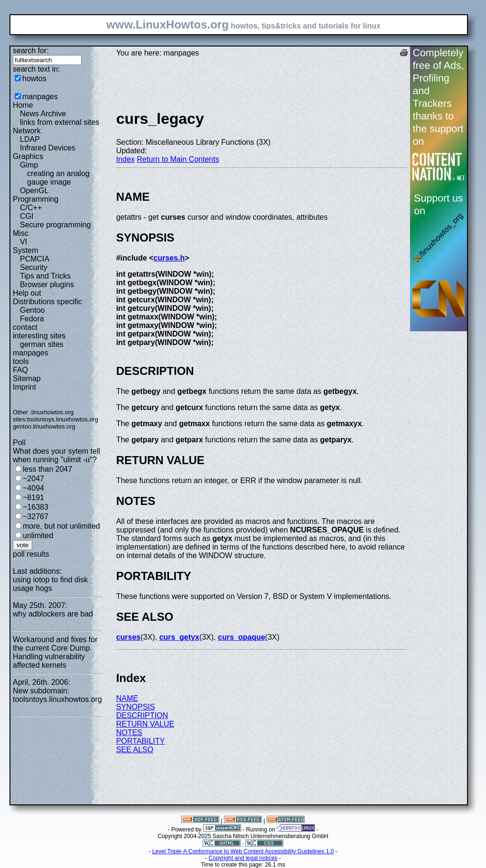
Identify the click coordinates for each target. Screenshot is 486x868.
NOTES (129, 733)
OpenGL (34, 191)
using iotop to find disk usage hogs (50, 584)
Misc (21, 233)
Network (27, 131)
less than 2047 (47, 469)
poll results (31, 554)
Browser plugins (47, 285)
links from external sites (60, 122)
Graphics (28, 156)
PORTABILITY (141, 741)
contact (25, 327)
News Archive (43, 114)
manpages (40, 97)
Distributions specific (47, 302)
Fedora (32, 319)
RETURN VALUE (145, 724)
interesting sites (39, 336)
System (25, 250)
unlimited (38, 536)
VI (23, 242)
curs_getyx (179, 637)
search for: (31, 51)
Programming (36, 199)
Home (23, 105)
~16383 (36, 507)
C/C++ (31, 208)
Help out (27, 293)
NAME (127, 698)
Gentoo (32, 310)
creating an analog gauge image (58, 178)
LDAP (30, 139)
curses (129, 637)
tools (21, 361)
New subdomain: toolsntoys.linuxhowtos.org (57, 695)
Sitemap (27, 378)
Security (34, 267)
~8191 (33, 498)
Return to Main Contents (178, 159)
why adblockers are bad (53, 614)
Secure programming (55, 225)
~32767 (36, 517)
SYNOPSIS (136, 707)
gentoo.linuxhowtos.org (44, 426)
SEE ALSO (135, 750)
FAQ (20, 370)
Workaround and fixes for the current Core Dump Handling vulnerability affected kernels (55, 652)
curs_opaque (242, 637)
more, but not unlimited (61, 526)
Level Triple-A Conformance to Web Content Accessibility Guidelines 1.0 (243, 851)
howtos (34, 79)
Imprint (24, 387)
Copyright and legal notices (243, 858)
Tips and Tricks (45, 276)
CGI (27, 216)
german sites (42, 344)
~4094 (33, 488)
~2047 (33, 479)
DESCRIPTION (142, 715)
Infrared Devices (48, 148)
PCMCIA (35, 259)
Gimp (29, 165)
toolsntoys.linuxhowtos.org (63, 419)
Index (126, 159)
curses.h (169, 258)
